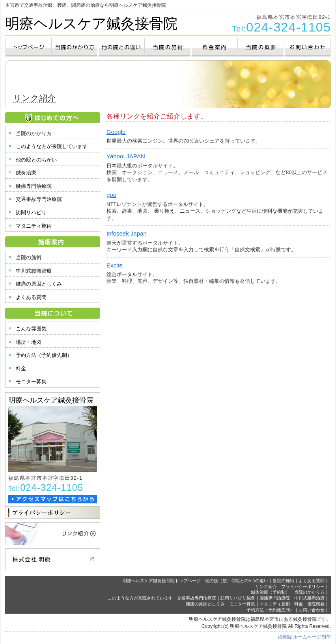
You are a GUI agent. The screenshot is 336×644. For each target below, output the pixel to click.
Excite (115, 265)
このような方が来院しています (52, 146)
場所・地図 (29, 342)
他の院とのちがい (36, 160)
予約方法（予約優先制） (44, 355)
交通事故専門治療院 (39, 199)
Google (116, 132)
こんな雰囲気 (31, 329)
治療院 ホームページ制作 (304, 637)
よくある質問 (31, 297)
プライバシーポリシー (303, 586)
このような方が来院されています (140, 598)
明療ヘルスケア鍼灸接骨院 (91, 23)
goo (111, 195)
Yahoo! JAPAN (126, 156)
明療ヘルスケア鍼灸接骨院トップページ (162, 581)
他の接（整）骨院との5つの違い (237, 581)
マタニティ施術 (34, 226)
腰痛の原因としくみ (39, 284)
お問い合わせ (312, 610)
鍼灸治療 (26, 173)
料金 (21, 368)
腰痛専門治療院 (34, 186)
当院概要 (316, 604)
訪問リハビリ (31, 213)
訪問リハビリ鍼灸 (238, 598)
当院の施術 (29, 257)
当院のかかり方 (34, 133)
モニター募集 (31, 381)
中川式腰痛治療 (34, 271)
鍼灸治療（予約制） (270, 592)
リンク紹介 (266, 586)
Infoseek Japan (127, 233)
